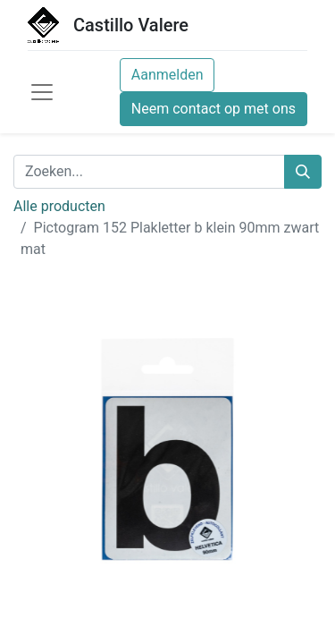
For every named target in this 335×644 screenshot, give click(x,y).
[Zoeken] (303, 172)
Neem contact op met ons (214, 109)
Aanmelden (167, 75)
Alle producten (59, 206)
